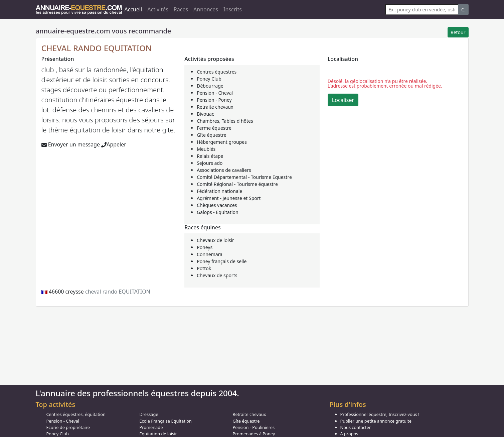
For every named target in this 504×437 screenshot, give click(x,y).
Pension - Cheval (215, 93)
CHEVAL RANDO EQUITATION (97, 48)
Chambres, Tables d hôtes (225, 121)
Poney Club (209, 79)
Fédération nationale (219, 191)
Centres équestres (217, 72)
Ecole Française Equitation (166, 421)
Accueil (133, 9)
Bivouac (205, 114)
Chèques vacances (217, 205)
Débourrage (210, 86)
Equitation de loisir (158, 434)
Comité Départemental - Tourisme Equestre (244, 177)
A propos (349, 434)
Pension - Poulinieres (254, 427)
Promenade (151, 427)
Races (181, 9)
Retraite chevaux (215, 107)
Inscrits (233, 9)
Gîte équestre (212, 135)
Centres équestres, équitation (76, 414)
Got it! (447, 412)
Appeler (114, 144)
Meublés (206, 149)
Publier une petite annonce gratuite (376, 421)
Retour (458, 32)
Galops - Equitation (218, 212)
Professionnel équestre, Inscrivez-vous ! (380, 414)
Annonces (206, 9)
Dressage (149, 414)
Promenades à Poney (254, 434)
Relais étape (210, 156)
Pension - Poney (214, 100)
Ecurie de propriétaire (68, 427)
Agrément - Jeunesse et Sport (229, 198)
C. (463, 10)
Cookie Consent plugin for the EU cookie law (447, 424)
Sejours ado (210, 163)
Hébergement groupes (222, 142)
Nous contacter (356, 427)
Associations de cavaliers (224, 170)
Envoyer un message (71, 144)
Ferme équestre (214, 128)
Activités (158, 9)
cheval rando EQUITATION (118, 292)
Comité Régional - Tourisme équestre (237, 184)
